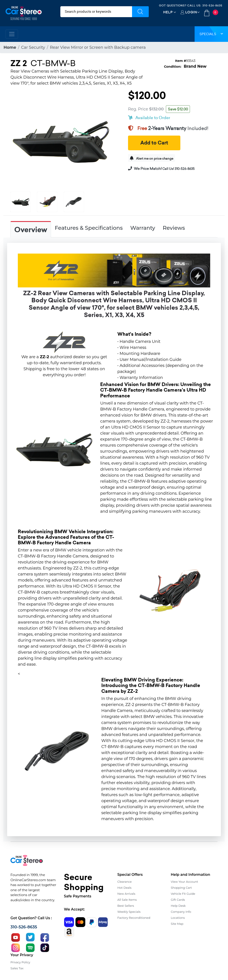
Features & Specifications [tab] (89, 228)
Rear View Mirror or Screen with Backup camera (98, 47)
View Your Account (184, 882)
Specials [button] (211, 34)
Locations (178, 918)
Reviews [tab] (174, 228)
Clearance (124, 882)
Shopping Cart (181, 888)
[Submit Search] (140, 12)
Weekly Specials (129, 912)
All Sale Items (127, 900)
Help (168, 12)
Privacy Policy (20, 962)
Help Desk (178, 906)
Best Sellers (126, 906)
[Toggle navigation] (12, 34)
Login (191, 12)
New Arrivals (126, 894)
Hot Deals (124, 888)
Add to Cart (154, 143)
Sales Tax (17, 968)
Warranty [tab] (143, 228)
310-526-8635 (212, 5)
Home (10, 47)
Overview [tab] (31, 230)
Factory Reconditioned (134, 918)
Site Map (177, 924)
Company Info (181, 912)
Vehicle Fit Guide (183, 894)
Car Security (33, 47)
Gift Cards (178, 900)
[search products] (96, 12)
